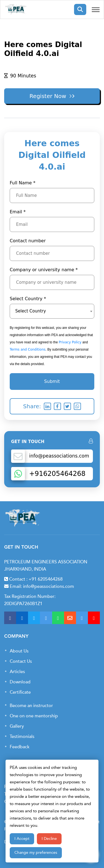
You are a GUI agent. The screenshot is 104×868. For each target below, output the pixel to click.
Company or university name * (44, 270)
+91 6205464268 (46, 579)
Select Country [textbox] (31, 311)
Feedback (20, 747)
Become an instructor (31, 706)
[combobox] (52, 311)
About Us (19, 651)
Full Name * (23, 183)
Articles (17, 672)
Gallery (17, 726)
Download (20, 682)
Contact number (28, 241)
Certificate (20, 692)
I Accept (22, 839)
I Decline (49, 839)
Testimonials (22, 737)
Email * (18, 212)
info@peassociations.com (49, 586)
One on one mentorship (34, 716)
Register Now (62, 96)
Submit (52, 381)
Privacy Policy (70, 342)
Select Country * (28, 299)
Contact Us (21, 661)
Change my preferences (36, 853)
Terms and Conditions (28, 349)
